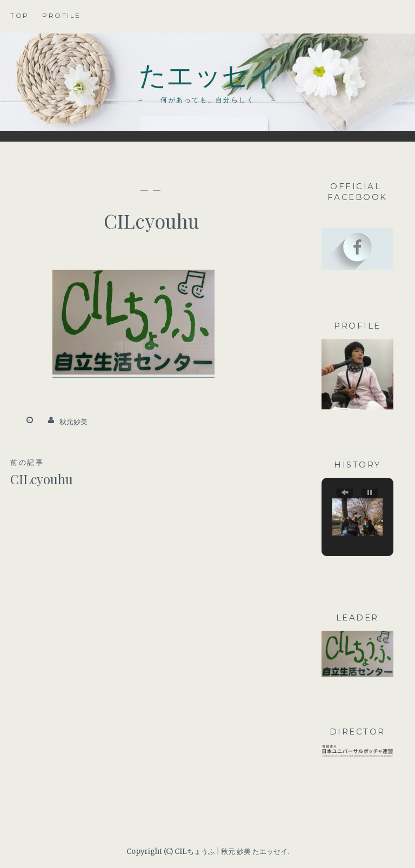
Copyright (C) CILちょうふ (171, 852)
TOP (20, 15)
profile (62, 15)
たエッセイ (208, 74)
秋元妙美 (73, 422)
